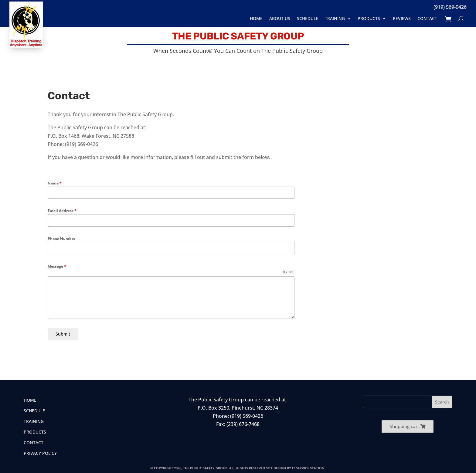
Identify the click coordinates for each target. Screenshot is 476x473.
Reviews (402, 19)
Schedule (308, 19)
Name (55, 183)
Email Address (62, 211)
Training (335, 19)
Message (57, 266)
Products (369, 19)
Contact (427, 19)
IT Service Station (308, 466)
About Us (280, 19)
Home (256, 19)
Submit (63, 334)
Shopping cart (405, 424)
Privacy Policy (40, 451)
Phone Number (61, 239)
